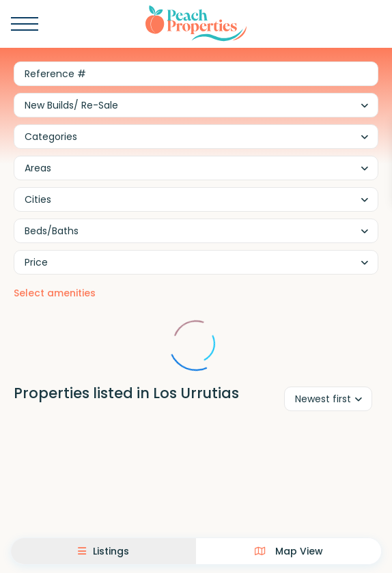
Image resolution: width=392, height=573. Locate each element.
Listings (103, 551)
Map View (289, 551)
